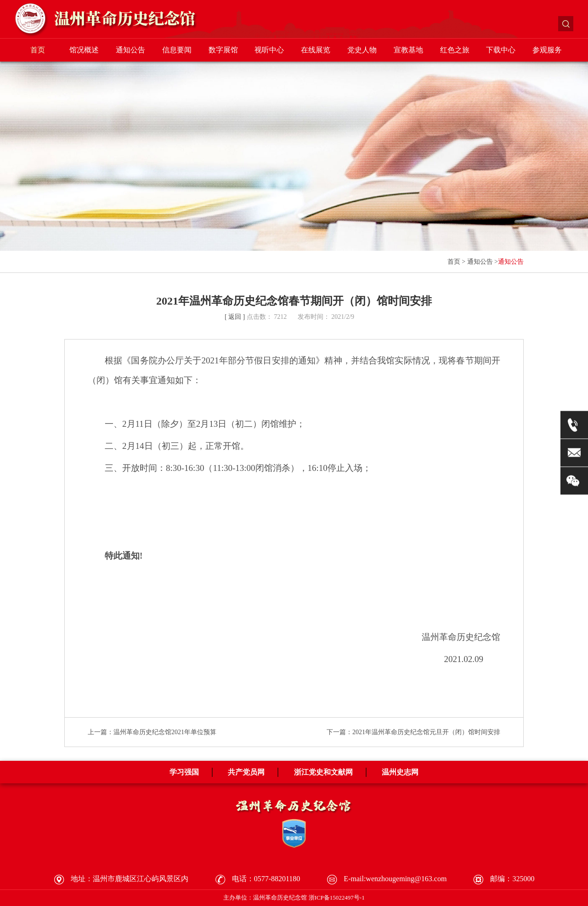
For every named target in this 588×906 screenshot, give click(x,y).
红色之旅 (455, 50)
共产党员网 (246, 772)
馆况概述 (84, 50)
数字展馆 (223, 50)
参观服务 (547, 50)
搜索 (566, 24)
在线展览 (316, 50)
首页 (38, 50)
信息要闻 (177, 50)
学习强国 (184, 772)
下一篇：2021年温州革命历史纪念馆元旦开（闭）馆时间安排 (413, 732)
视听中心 (269, 50)
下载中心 (501, 50)
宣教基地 (408, 50)
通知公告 (130, 50)
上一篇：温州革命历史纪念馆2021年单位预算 (152, 732)
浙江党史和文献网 (323, 772)
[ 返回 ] (235, 317)
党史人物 (362, 50)
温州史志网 (400, 772)
